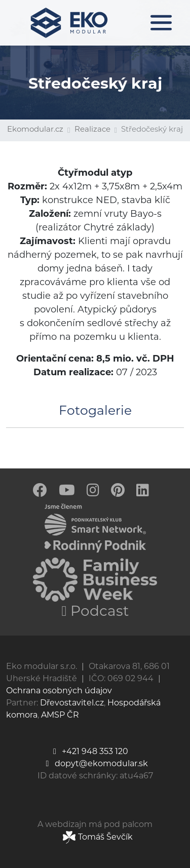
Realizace (92, 130)
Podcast (95, 612)
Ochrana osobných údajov (59, 691)
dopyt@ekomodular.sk (95, 764)
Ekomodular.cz (35, 130)
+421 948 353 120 (89, 752)
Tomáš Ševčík (98, 838)
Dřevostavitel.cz (72, 703)
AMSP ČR (60, 716)
